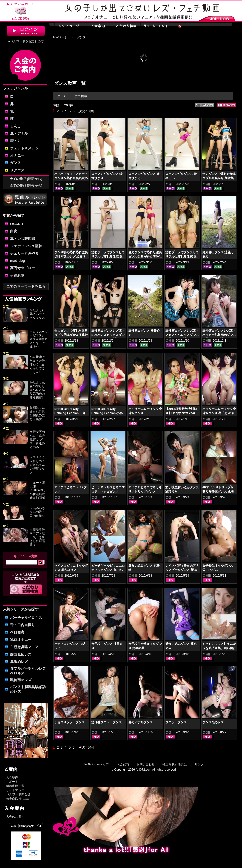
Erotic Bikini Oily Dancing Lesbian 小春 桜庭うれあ (107, 413)
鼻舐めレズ (19, 662)
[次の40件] (86, 111)
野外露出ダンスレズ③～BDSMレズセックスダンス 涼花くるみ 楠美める (108, 335)
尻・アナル (19, 133)
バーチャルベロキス (26, 618)
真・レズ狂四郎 (23, 239)
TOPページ (60, 37)
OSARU (17, 224)
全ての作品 (26, 179)
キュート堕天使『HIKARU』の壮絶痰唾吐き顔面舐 (38, 490)
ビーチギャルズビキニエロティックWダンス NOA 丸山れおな (108, 492)
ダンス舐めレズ (213, 722)
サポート (12, 782)
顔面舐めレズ (21, 654)
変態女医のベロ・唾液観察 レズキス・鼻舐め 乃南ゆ (38, 440)
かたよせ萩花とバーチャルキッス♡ (37, 316)
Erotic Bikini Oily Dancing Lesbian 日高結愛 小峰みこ (70, 413)
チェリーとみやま (24, 253)
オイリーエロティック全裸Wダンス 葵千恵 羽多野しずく (219, 413)
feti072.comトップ (96, 764)
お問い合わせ (146, 764)
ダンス (15, 163)
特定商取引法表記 (18, 799)
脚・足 (15, 141)
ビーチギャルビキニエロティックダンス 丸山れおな (108, 570)
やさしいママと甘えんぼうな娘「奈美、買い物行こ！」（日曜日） (219, 648)
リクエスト (19, 170)
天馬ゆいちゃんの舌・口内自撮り (37, 512)
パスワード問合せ (18, 794)
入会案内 (12, 777)
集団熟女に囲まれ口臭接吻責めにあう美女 (37, 413)
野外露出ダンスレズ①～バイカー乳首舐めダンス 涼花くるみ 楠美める (219, 335)
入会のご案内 (15, 817)
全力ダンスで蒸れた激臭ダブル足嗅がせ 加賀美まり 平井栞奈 (219, 178)
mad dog (18, 261)
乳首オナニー (21, 640)
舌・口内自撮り (23, 625)
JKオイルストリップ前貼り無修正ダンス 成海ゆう (218, 492)
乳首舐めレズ (21, 680)
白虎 (14, 231)
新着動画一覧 (15, 786)
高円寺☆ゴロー (23, 268)
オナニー (17, 155)
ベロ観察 (17, 632)
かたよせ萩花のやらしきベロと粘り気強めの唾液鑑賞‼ (37, 390)
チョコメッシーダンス (70, 722)
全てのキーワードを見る (26, 286)
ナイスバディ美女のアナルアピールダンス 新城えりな (182, 570)
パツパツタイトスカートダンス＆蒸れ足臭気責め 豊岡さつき (71, 178)
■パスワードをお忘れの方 (26, 41)
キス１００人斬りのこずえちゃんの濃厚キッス (37, 465)
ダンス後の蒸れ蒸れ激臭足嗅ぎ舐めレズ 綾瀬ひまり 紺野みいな (71, 257)
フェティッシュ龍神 (26, 246)
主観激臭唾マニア (24, 647)
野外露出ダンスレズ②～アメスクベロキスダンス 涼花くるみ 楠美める (182, 335)
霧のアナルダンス (141, 722)
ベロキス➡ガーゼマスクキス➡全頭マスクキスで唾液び (39, 339)
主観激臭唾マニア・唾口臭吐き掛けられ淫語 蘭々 (37, 537)
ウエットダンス (176, 722)
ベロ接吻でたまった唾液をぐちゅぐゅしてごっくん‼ (37, 365)
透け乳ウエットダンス (107, 722)
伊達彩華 (17, 275)
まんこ (15, 126)
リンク (199, 764)
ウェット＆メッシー (26, 148)
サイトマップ (15, 790)
